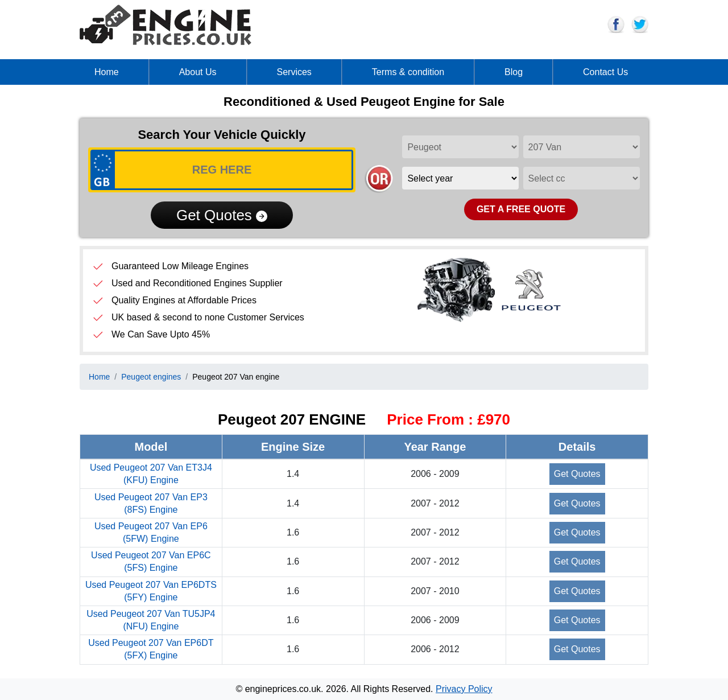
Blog (514, 72)
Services (294, 72)
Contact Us (605, 72)
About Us (198, 72)
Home (107, 72)
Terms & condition (408, 72)
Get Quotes (222, 215)
